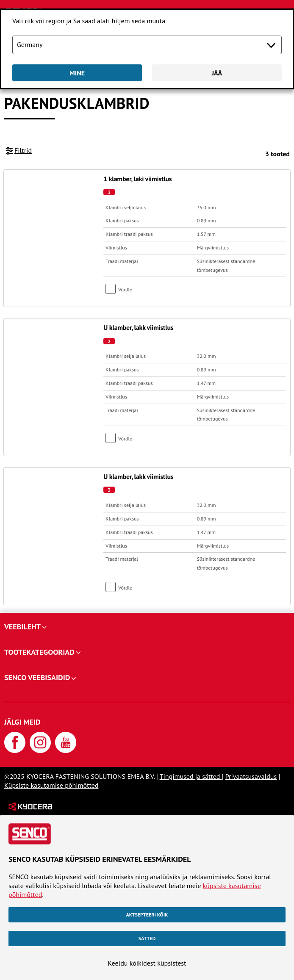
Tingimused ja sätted (191, 776)
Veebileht (22, 627)
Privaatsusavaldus (251, 776)
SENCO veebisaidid (37, 677)
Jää (217, 73)
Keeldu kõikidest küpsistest (147, 963)
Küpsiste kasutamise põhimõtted (51, 785)
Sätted (147, 938)
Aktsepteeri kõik (147, 915)
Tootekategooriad (39, 652)
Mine (77, 73)
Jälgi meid (22, 722)
